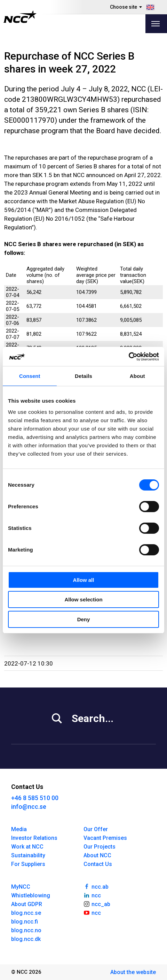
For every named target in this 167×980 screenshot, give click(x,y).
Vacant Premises (105, 838)
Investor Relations (34, 838)
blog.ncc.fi (25, 922)
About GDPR (27, 904)
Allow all (84, 580)
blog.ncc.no (26, 930)
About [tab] (137, 376)
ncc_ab (97, 904)
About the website (133, 972)
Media (19, 829)
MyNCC (21, 887)
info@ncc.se (29, 807)
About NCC (97, 855)
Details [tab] (83, 376)
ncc (92, 895)
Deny (84, 619)
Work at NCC (27, 847)
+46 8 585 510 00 (35, 798)
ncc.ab (96, 886)
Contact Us (98, 864)
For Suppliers (28, 864)
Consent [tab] (30, 376)
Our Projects (100, 847)
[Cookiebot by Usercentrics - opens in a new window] (129, 357)
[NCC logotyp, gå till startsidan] (20, 17)
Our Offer (96, 829)
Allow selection (83, 599)
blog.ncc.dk (26, 939)
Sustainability (28, 855)
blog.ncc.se (26, 913)
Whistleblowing (31, 895)
